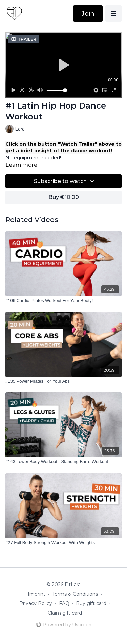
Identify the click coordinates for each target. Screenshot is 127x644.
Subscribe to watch (65, 181)
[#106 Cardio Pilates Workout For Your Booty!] (63, 301)
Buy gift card (91, 603)
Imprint (37, 594)
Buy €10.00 (64, 197)
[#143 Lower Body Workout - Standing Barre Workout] (63, 462)
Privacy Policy (36, 603)
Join (88, 14)
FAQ (64, 603)
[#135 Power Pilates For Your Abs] (63, 381)
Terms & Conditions (75, 594)
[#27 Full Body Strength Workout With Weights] (63, 543)
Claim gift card (65, 613)
